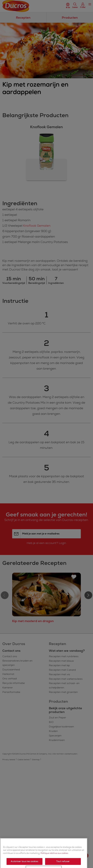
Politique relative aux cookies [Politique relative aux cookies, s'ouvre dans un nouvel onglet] (54, 866)
